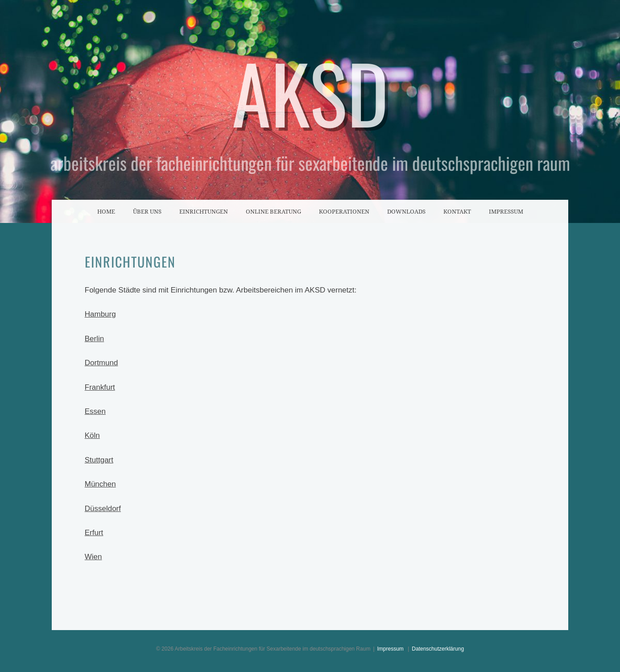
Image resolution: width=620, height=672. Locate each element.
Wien (93, 557)
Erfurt (94, 533)
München (100, 484)
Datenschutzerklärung (438, 649)
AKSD (310, 92)
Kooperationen (344, 211)
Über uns (147, 211)
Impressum (506, 211)
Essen (95, 411)
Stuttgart (99, 460)
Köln (92, 435)
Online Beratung (273, 211)
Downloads (406, 211)
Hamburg (100, 314)
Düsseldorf (103, 509)
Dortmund (101, 363)
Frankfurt (100, 387)
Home (106, 211)
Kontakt (457, 211)
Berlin (94, 339)
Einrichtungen (204, 211)
